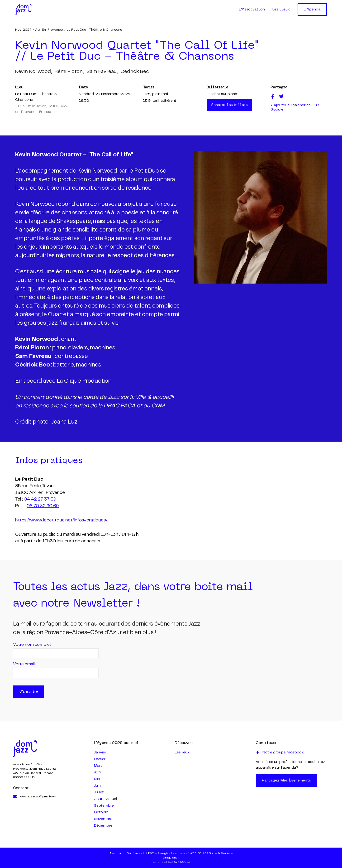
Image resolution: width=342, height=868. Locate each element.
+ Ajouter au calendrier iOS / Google (295, 107)
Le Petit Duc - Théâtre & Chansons (94, 30)
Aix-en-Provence (49, 30)
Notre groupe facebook (280, 752)
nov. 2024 (23, 30)
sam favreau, (102, 72)
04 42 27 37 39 (40, 499)
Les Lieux (281, 10)
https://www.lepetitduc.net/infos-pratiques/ (61, 520)
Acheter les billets (229, 105)
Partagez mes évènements (286, 781)
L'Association (252, 10)
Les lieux (182, 752)
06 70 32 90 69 (43, 506)
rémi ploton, (69, 72)
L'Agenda (312, 10)
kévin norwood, (33, 72)
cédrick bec (135, 72)
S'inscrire (29, 692)
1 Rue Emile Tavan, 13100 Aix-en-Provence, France (41, 109)
